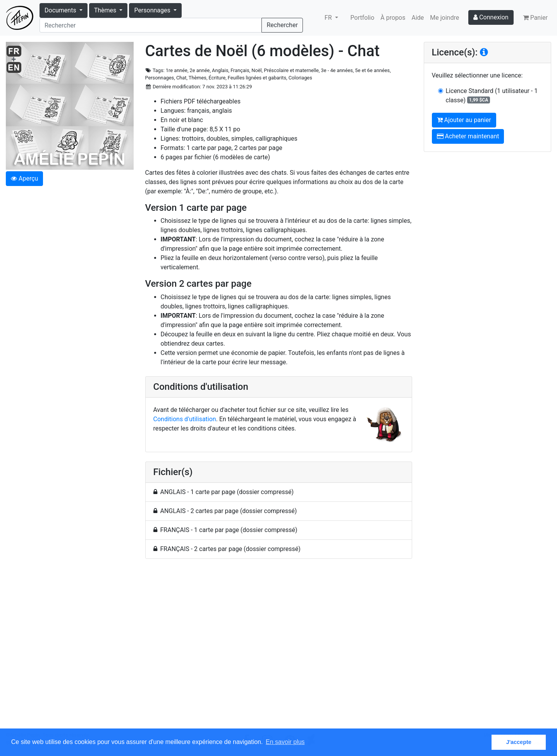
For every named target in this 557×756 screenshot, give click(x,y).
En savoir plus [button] (285, 742)
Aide (418, 18)
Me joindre (444, 18)
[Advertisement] (279, 648)
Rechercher (282, 25)
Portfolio (363, 18)
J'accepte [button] (519, 742)
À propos (393, 18)
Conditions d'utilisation (185, 419)
